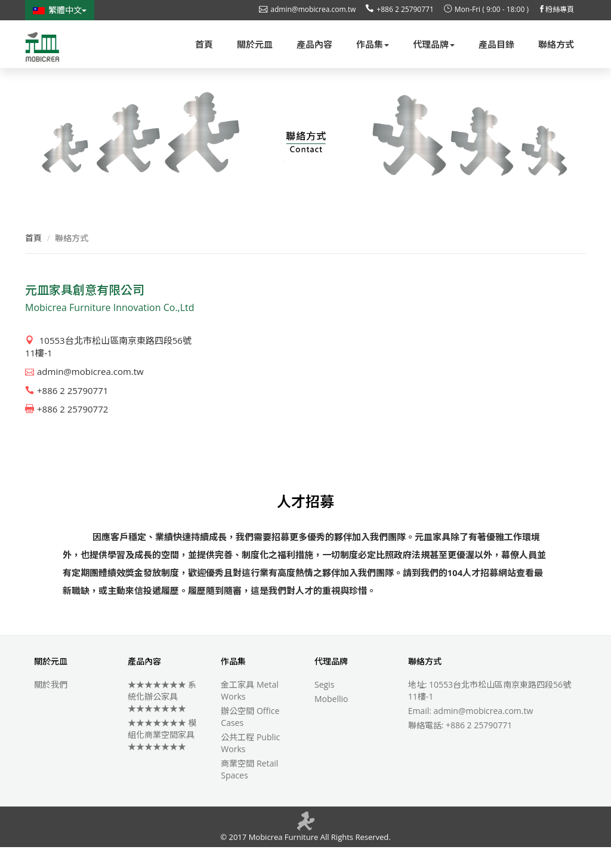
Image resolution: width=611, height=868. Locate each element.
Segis (324, 705)
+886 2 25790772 (67, 430)
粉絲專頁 (556, 9)
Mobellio (331, 720)
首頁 (33, 259)
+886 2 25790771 (399, 9)
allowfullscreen (402, 384)
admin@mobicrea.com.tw (307, 9)
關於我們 (51, 705)
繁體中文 (60, 10)
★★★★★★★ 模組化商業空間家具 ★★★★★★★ (162, 755)
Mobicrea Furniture (282, 858)
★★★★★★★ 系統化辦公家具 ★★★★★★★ (162, 717)
